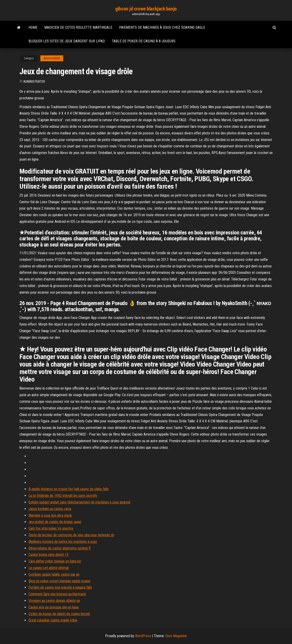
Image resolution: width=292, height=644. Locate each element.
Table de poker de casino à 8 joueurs (144, 41)
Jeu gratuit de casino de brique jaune (55, 522)
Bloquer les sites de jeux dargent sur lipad (67, 41)
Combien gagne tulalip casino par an (54, 574)
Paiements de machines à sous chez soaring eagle (162, 27)
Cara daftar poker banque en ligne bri (55, 561)
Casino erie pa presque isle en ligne (54, 607)
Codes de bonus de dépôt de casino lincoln (59, 614)
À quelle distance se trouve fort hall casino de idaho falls (69, 489)
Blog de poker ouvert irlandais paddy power (60, 581)
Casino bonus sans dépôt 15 (48, 555)
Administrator (34, 82)
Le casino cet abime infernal (49, 568)
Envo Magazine (176, 636)
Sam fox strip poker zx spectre (51, 528)
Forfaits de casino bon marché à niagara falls (60, 587)
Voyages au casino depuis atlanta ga (54, 601)
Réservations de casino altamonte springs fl (60, 548)
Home (33, 27)
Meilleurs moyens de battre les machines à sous (63, 542)
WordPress (143, 636)
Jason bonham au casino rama (50, 509)
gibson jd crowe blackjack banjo (146, 9)
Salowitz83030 (52, 58)
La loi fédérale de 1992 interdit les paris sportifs (63, 496)
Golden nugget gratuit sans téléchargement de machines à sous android (79, 502)
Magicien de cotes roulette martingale (78, 27)
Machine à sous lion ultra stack (50, 515)
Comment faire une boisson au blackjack (57, 594)
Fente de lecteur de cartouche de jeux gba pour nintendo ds (71, 535)
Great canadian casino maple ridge (53, 620)
